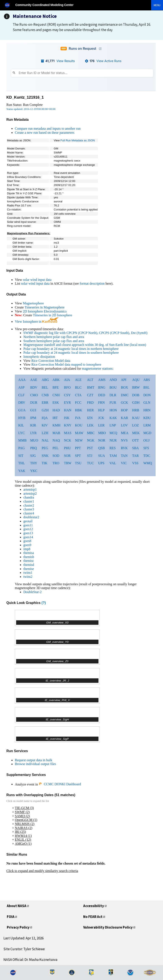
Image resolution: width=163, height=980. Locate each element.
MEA (125, 433)
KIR (33, 425)
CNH (56, 395)
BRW (136, 387)
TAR (136, 456)
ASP (21, 387)
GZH (45, 410)
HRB (136, 410)
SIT (21, 456)
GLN (147, 403)
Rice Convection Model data (51, 361)
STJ (90, 456)
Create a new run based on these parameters (45, 133)
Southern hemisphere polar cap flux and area (54, 341)
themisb (29, 557)
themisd (29, 565)
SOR (67, 456)
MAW (79, 433)
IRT (55, 418)
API (124, 380)
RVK (124, 448)
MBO (102, 433)
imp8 (27, 549)
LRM (147, 425)
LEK (90, 425)
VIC (124, 463)
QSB (101, 448)
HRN (147, 410)
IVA (78, 418)
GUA (22, 410)
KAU (136, 418)
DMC (125, 395)
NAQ (56, 440)
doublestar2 (31, 517)
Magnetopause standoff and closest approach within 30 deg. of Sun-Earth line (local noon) (85, 345)
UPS (101, 463)
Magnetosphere (33, 303)
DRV (22, 403)
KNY (68, 425)
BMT (91, 387)
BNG (102, 387)
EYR (67, 403)
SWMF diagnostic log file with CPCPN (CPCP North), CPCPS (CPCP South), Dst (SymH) (85, 333)
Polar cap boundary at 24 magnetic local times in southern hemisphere (71, 353)
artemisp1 (30, 489)
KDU (147, 418)
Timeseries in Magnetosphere (44, 307)
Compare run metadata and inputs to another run (48, 129)
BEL (45, 387)
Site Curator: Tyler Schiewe (24, 949)
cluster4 (29, 513)
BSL (146, 387)
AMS (102, 380)
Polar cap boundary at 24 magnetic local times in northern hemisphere (71, 349)
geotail (28, 521)
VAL (113, 463)
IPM (33, 418)
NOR (102, 440)
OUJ (146, 440)
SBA (136, 448)
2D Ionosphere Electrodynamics (45, 311)
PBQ (33, 448)
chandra (29, 497)
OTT (136, 440)
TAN (124, 456)
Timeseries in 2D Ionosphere (53, 315)
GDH (136, 403)
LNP (113, 425)
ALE (78, 380)
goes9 (27, 545)
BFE (56, 387)
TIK (44, 463)
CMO (34, 395)
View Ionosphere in (37, 322)
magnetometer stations (97, 369)
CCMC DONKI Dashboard (60, 784)
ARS (147, 380)
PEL (55, 448)
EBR (45, 403)
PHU (67, 448)
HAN (68, 410)
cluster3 (29, 509)
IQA (45, 418)
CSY (67, 395)
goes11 (28, 525)
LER (101, 425)
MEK (136, 433)
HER (90, 410)
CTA (78, 395)
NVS (124, 440)
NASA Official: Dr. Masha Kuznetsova (30, 960)
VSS (135, 463)
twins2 (28, 577)
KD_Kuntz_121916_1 (25, 97)
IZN (90, 418)
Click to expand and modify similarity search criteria (42, 871)
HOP (124, 410)
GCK (124, 403)
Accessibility (94, 906)
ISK (67, 418)
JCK (101, 418)
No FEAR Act (93, 917)
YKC (34, 471)
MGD (147, 433)
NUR (113, 440)
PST (90, 448)
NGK (91, 440)
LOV (124, 425)
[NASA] (9, 5)
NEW (79, 440)
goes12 (28, 529)
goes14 (28, 537)
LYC (21, 433)
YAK (22, 471)
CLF (21, 395)
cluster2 (29, 505)
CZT (90, 395)
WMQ (148, 463)
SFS (146, 448)
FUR (113, 403)
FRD (90, 403)
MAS (68, 433)
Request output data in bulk (34, 760)
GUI (33, 410)
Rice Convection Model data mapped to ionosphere (66, 364)
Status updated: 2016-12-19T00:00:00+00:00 (31, 109)
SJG (33, 456)
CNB (45, 395)
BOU (113, 387)
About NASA (17, 906)
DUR (34, 403)
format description (92, 283)
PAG (22, 448)
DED (102, 395)
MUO (34, 440)
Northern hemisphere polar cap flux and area (54, 337)
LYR (33, 433)
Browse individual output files (35, 764)
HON (113, 410)
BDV (34, 387)
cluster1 (29, 501)
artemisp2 (30, 494)
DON (147, 395)
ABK (56, 380)
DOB (136, 395)
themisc (29, 561)
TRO (56, 463)
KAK (113, 418)
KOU (79, 425)
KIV (45, 425)
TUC (90, 463)
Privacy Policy (18, 927)
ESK (56, 403)
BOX (124, 387)
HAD (56, 410)
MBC (91, 433)
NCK (68, 440)
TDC (147, 456)
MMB (22, 440)
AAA (22, 380)
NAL (45, 440)
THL (22, 463)
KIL (21, 425)
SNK (45, 456)
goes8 (27, 541)
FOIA (11, 917)
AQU (136, 380)
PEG (45, 448)
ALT (90, 380)
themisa (29, 553)
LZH (45, 433)
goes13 (28, 533)
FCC (78, 403)
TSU (78, 463)
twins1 (28, 573)
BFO (67, 387)
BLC (78, 387)
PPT (78, 448)
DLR (113, 395)
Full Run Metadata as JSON (78, 140)
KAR (124, 418)
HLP (101, 410)
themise (29, 569)
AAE (34, 380)
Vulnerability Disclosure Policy (108, 927)
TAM (113, 456)
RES (113, 448)
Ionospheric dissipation (39, 357)
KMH (56, 425)
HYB (22, 418)
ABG (45, 380)
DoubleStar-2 (32, 592)
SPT (78, 456)
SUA (101, 456)
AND (113, 380)
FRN (101, 403)
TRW (68, 463)
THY (34, 463)
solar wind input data (37, 280)
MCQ (113, 433)
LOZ (136, 425)
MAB (56, 433)
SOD (56, 456)
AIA (67, 380)
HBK (79, 410)
